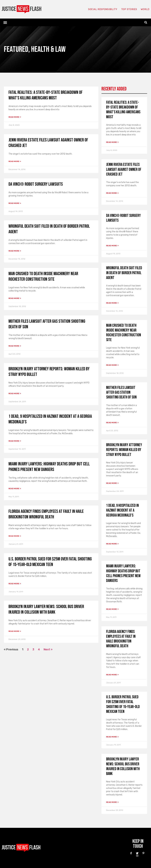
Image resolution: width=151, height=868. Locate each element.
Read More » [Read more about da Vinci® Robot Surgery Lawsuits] (15, 203)
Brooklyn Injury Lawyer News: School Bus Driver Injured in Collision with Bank (46, 609)
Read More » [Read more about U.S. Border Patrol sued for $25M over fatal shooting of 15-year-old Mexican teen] (15, 584)
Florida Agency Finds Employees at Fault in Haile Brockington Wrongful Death (46, 514)
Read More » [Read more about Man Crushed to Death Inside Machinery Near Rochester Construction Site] (15, 298)
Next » (48, 649)
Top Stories (129, 9)
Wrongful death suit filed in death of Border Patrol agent (124, 273)
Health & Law (48, 49)
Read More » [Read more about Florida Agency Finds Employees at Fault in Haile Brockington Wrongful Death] (15, 536)
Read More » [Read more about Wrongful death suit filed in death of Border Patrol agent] (15, 251)
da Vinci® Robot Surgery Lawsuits (36, 184)
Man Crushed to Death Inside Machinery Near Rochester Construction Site (43, 277)
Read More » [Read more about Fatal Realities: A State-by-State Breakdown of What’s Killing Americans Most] (15, 117)
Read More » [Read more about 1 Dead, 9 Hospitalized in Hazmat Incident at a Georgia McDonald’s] (15, 441)
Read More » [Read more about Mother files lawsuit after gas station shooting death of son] (15, 346)
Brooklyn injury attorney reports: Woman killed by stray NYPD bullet (124, 450)
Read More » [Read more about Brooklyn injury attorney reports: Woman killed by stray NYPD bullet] (15, 394)
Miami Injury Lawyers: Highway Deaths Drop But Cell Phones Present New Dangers (49, 467)
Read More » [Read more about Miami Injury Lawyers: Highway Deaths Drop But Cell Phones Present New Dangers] (15, 489)
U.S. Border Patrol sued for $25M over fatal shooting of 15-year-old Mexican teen (50, 562)
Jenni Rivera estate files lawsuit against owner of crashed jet (124, 169)
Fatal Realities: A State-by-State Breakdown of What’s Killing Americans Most (45, 95)
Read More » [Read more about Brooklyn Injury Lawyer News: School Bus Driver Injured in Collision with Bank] (15, 631)
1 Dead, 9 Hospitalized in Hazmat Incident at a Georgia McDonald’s (122, 510)
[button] (5, 22)
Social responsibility (103, 9)
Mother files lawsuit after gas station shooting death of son (121, 393)
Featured (16, 49)
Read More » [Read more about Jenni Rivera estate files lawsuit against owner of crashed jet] (15, 161)
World (145, 9)
